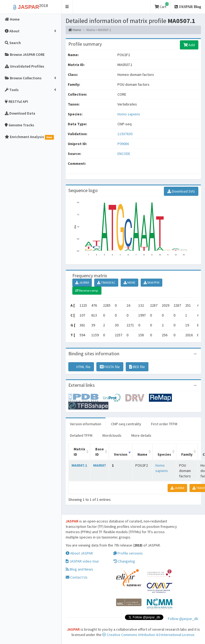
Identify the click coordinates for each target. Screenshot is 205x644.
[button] (67, 7)
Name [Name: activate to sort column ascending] (142, 454)
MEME (129, 282)
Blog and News (79, 569)
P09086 (124, 144)
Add (189, 45)
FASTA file (110, 367)
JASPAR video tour (82, 561)
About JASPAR (79, 553)
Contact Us (77, 577)
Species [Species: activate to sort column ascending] (164, 454)
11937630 (125, 134)
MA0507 (99, 465)
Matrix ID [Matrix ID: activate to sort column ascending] (79, 452)
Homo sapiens (129, 114)
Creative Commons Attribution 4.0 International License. (149, 635)
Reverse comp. (87, 290)
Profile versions (128, 553)
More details (141, 435)
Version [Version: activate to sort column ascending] (121, 454)
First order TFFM (164, 424)
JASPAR (82, 282)
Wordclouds (112, 435)
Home (75, 30)
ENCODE (124, 154)
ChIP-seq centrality (126, 424)
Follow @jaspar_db (183, 619)
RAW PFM (151, 282)
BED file (137, 367)
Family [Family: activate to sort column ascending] (187, 454)
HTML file (81, 367)
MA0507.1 (79, 465)
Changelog (124, 561)
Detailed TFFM (81, 435)
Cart (161, 6)
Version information (86, 424)
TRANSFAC (106, 282)
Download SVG (181, 191)
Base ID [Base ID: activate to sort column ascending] (100, 452)
